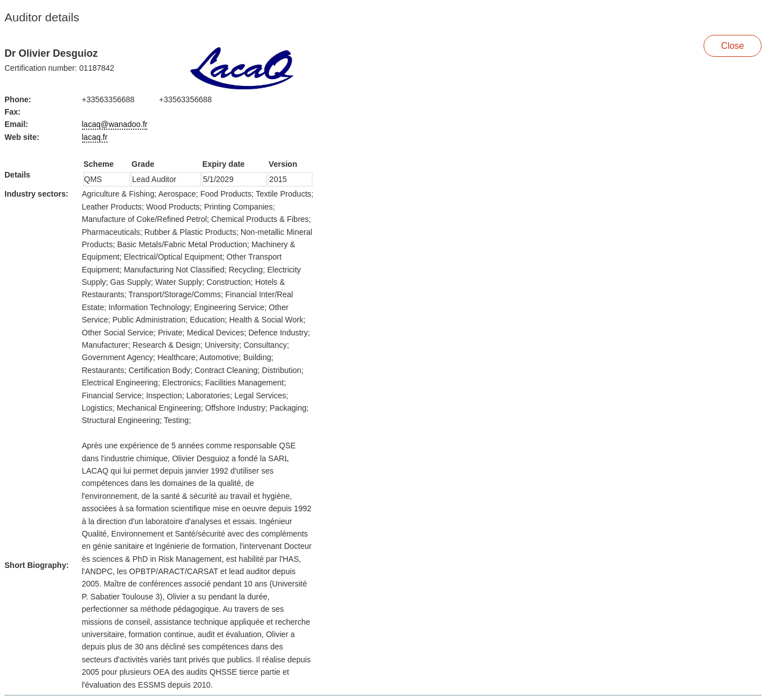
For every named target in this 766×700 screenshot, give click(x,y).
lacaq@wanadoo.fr (115, 124)
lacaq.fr (95, 137)
